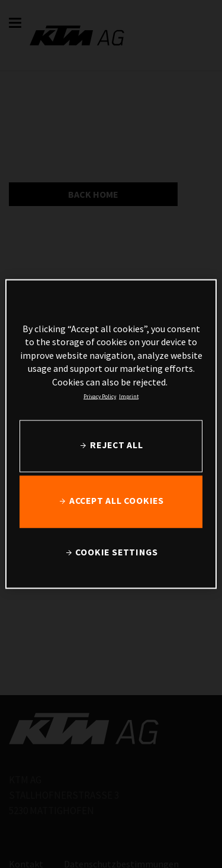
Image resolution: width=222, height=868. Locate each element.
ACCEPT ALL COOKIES (117, 501)
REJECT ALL (117, 445)
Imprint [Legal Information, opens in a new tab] (129, 396)
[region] (111, 434)
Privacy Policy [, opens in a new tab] (100, 396)
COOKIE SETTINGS (116, 552)
